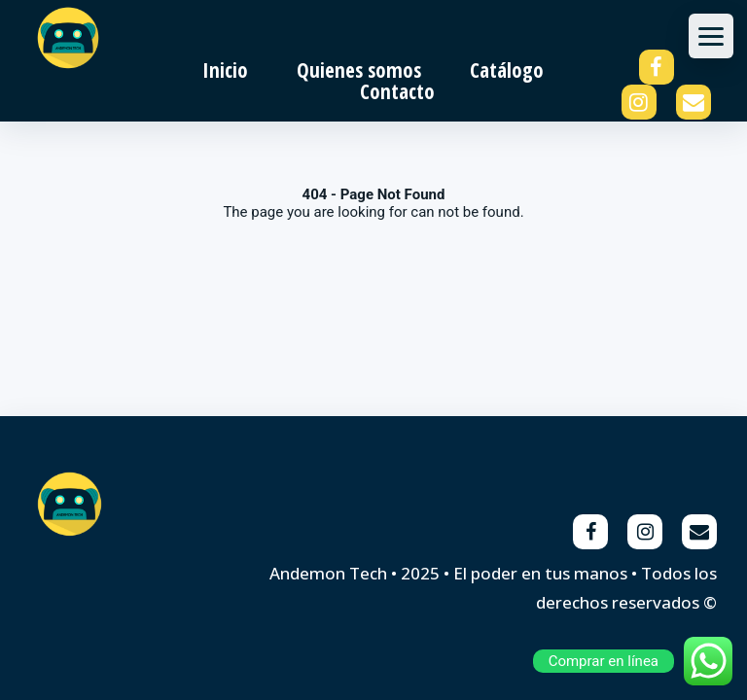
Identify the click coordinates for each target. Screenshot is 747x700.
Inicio (225, 70)
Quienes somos (359, 70)
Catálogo (507, 70)
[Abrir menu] (711, 36)
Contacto (397, 91)
